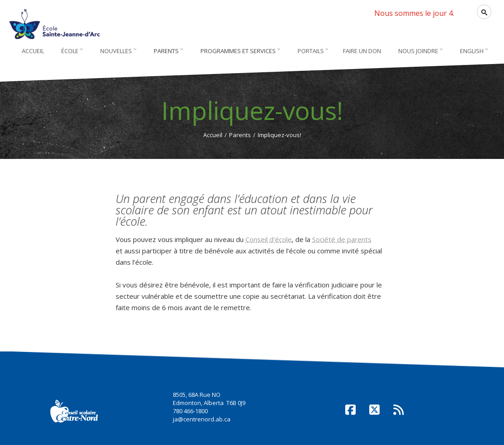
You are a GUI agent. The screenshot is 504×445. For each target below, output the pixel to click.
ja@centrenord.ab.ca (202, 419)
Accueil (213, 135)
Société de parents (342, 239)
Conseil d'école (269, 239)
